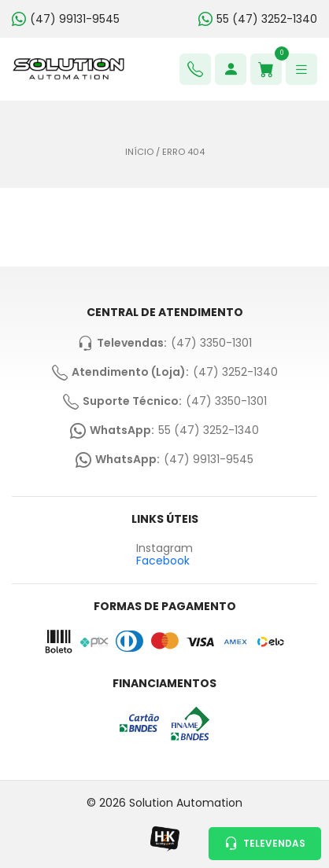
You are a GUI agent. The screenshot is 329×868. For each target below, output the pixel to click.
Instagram (164, 548)
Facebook (163, 561)
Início (139, 152)
